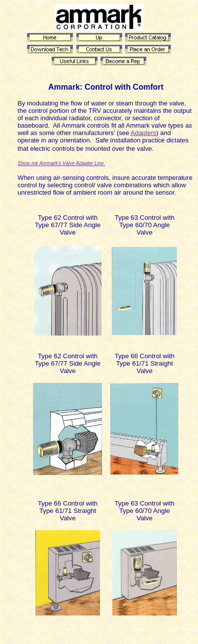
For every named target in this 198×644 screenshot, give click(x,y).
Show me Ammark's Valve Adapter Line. (62, 163)
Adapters (143, 133)
